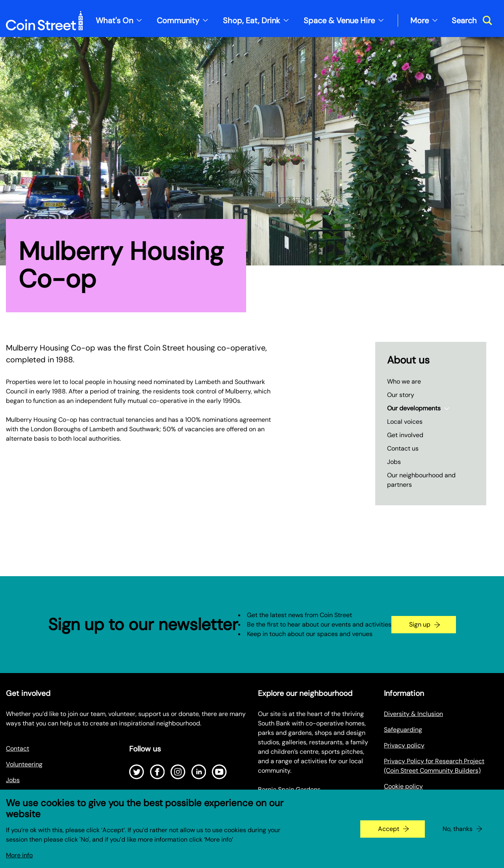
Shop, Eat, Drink (251, 20)
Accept (389, 833)
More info (19, 860)
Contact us (403, 448)
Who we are (404, 381)
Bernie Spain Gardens (289, 789)
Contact (18, 748)
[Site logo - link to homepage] (44, 21)
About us (408, 360)
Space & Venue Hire (339, 20)
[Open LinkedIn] (199, 772)
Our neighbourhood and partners (421, 480)
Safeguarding (403, 730)
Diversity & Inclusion (413, 714)
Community (178, 20)
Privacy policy (404, 745)
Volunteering (24, 764)
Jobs (394, 462)
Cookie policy (403, 786)
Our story (401, 395)
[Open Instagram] (178, 772)
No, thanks (458, 833)
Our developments (414, 408)
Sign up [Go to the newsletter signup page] (420, 624)
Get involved (405, 435)
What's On (114, 20)
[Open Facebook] (157, 772)
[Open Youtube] (219, 772)
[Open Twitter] (137, 772)
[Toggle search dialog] (472, 20)
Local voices (405, 422)
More (420, 20)
